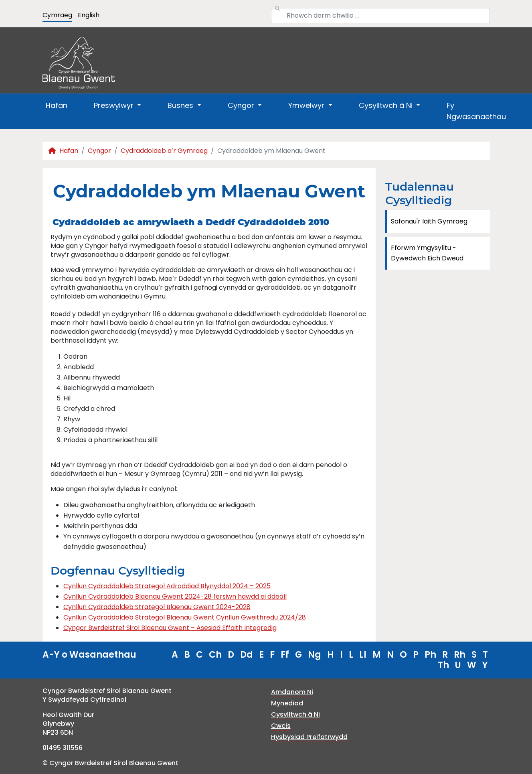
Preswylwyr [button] (115, 105)
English (89, 15)
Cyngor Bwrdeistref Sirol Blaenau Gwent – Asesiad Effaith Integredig (170, 628)
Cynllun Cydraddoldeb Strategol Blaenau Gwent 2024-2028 (157, 607)
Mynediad (287, 703)
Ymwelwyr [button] (307, 105)
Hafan (57, 105)
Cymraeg (57, 15)
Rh (460, 655)
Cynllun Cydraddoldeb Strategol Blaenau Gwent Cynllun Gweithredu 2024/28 (185, 617)
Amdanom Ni (292, 692)
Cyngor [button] (242, 105)
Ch (215, 655)
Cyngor (99, 151)
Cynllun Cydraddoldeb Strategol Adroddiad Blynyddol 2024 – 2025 (167, 586)
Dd (247, 655)
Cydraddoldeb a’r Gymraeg (164, 151)
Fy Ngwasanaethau (476, 111)
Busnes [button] (181, 105)
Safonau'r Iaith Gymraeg (429, 221)
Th (443, 665)
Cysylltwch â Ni (295, 714)
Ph (430, 655)
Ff (285, 655)
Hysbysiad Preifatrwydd (309, 737)
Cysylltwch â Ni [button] (387, 105)
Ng (315, 655)
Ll (363, 655)
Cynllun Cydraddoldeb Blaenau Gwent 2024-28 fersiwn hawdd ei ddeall (175, 596)
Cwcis (281, 726)
